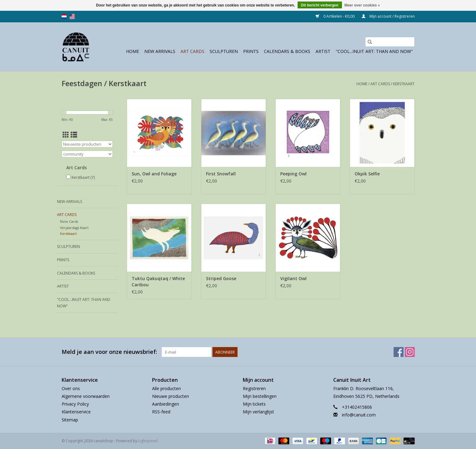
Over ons (71, 388)
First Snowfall (221, 174)
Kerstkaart (404, 84)
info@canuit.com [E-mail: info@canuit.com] (359, 415)
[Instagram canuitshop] (410, 352)
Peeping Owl (293, 174)
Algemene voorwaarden (86, 396)
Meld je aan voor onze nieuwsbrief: (109, 352)
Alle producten (166, 388)
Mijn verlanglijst (258, 412)
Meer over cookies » (362, 5)
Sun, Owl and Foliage (154, 174)
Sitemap (70, 420)
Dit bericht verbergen (320, 5)
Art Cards (192, 51)
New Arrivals (160, 51)
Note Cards (69, 221)
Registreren (254, 388)
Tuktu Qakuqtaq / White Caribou (158, 282)
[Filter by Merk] (87, 154)
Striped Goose (221, 278)
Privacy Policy (75, 404)
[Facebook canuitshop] (399, 352)
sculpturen (224, 51)
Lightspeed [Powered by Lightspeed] (148, 441)
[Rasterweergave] (66, 135)
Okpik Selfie (367, 174)
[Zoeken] (390, 42)
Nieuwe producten (170, 396)
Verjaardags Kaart (74, 228)
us (72, 16)
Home (133, 51)
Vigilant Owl (293, 278)
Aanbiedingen (166, 404)
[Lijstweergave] (74, 135)
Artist (323, 51)
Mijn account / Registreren (388, 16)
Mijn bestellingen (260, 396)
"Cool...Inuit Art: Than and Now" (374, 51)
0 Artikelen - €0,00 (336, 16)
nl (64, 16)
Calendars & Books (287, 51)
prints (251, 51)
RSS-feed (161, 412)
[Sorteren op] (87, 144)
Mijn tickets (254, 404)
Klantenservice (76, 412)
